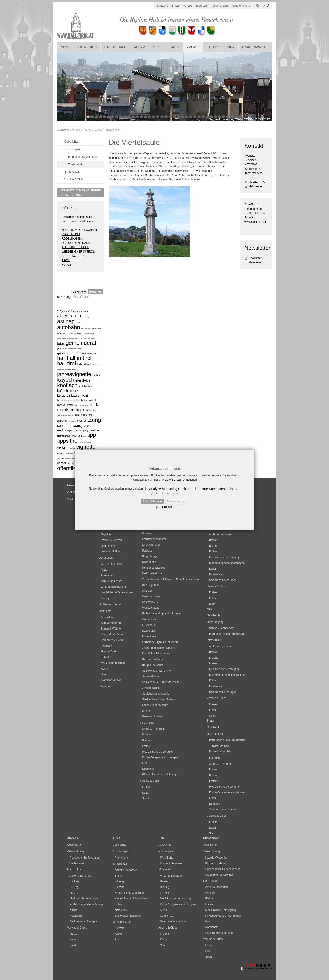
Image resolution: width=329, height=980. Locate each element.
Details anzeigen (167, 493)
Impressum (166, 507)
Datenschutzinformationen (181, 480)
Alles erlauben (176, 501)
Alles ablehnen (152, 501)
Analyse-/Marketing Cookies (170, 489)
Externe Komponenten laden (217, 489)
